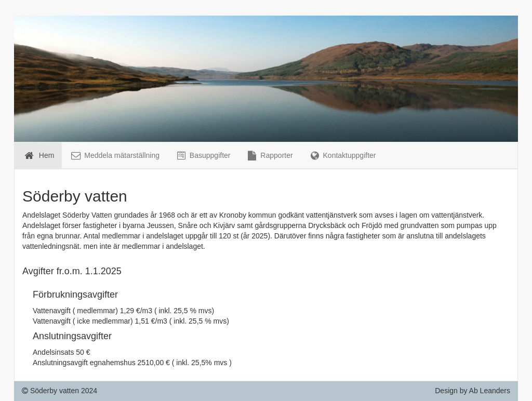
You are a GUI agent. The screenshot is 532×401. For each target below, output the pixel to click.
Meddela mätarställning (115, 155)
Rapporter (269, 155)
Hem (38, 155)
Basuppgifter (203, 155)
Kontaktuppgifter (342, 155)
